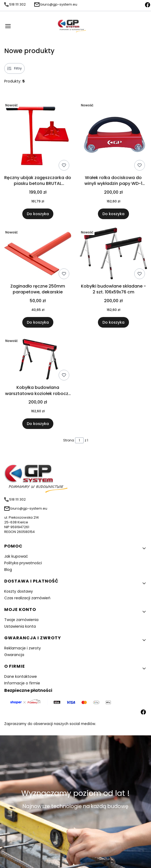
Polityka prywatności (23, 563)
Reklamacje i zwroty (23, 648)
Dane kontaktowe (21, 676)
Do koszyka (38, 214)
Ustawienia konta (20, 626)
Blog (8, 570)
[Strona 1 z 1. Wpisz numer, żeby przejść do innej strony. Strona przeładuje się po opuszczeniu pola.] (79, 440)
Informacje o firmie (22, 683)
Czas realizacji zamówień (27, 598)
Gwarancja (14, 655)
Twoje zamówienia (21, 620)
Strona (69, 440)
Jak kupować (16, 556)
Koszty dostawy (19, 591)
